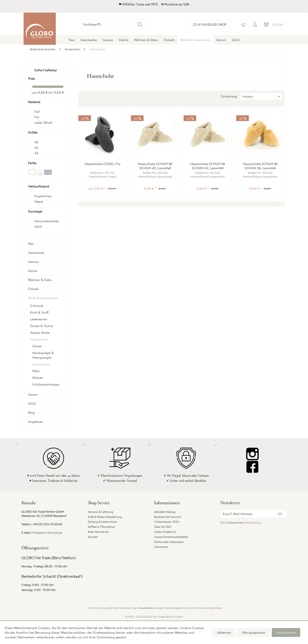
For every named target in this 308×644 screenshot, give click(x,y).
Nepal (39, 201)
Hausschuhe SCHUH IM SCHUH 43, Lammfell (155, 166)
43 (36, 153)
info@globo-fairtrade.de (47, 533)
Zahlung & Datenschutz (102, 522)
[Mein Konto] (256, 24)
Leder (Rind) (43, 122)
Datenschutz (235, 523)
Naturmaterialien (47, 221)
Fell (37, 112)
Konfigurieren (286, 632)
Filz (37, 117)
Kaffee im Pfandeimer (101, 527)
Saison (33, 394)
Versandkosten (146, 608)
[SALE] (236, 40)
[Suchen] (140, 24)
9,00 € (43, 92)
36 (36, 142)
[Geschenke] (89, 40)
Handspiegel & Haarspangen (43, 355)
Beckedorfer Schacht (167, 517)
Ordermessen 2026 (167, 522)
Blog (31, 412)
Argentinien (43, 196)
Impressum (161, 547)
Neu (31, 243)
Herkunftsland (39, 186)
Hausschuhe (41, 364)
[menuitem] (145, 24)
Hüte (36, 371)
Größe (33, 132)
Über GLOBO (163, 527)
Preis (32, 79)
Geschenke (36, 253)
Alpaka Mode (40, 333)
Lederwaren (39, 319)
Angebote (35, 422)
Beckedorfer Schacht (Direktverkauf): (52, 576)
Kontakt (93, 537)
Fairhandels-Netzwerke (169, 542)
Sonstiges (35, 211)
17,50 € (59, 92)
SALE (38, 226)
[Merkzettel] (242, 24)
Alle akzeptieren (254, 632)
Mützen (38, 378)
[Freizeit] (169, 40)
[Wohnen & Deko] (146, 40)
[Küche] (124, 40)
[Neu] (72, 40)
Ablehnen (224, 632)
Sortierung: (229, 96)
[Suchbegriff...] (113, 24)
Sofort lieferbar (46, 70)
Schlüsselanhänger (46, 384)
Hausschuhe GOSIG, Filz (103, 164)
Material (34, 102)
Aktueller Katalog (165, 512)
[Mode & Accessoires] (195, 40)
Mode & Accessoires (43, 298)
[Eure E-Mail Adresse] (247, 514)
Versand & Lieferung (101, 512)
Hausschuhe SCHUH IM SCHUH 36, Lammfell (260, 166)
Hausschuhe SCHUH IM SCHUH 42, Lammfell (208, 166)
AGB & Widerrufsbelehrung (105, 517)
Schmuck (37, 306)
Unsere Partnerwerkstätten (171, 537)
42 (36, 148)
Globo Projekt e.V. (165, 532)
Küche (33, 271)
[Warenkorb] (274, 24)
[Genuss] (108, 40)
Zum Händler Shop (210, 24)
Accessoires (39, 339)
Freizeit (33, 289)
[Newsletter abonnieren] (280, 514)
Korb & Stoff (39, 312)
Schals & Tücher (42, 326)
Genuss (33, 262)
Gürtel (37, 346)
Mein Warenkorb (98, 532)
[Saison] (221, 40)
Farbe (32, 163)
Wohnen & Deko (40, 280)
